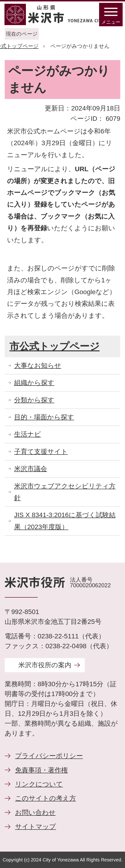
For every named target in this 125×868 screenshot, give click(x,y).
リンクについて (39, 784)
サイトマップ (36, 827)
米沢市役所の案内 (45, 665)
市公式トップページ (54, 346)
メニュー (111, 22)
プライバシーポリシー (49, 756)
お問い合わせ (35, 813)
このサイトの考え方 (46, 798)
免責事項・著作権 (41, 770)
